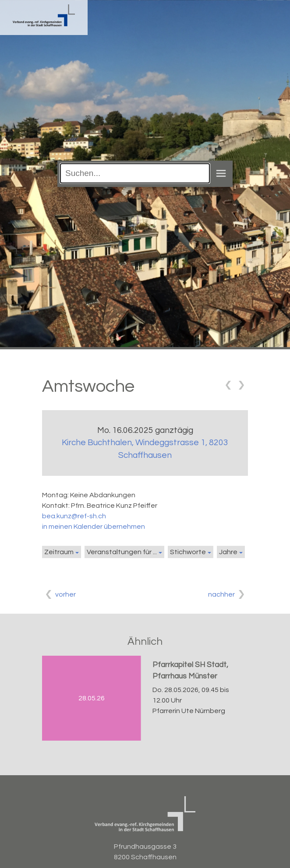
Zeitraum (59, 552)
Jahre (228, 552)
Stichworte (188, 552)
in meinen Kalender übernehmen (94, 527)
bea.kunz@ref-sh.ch (74, 516)
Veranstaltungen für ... (122, 552)
